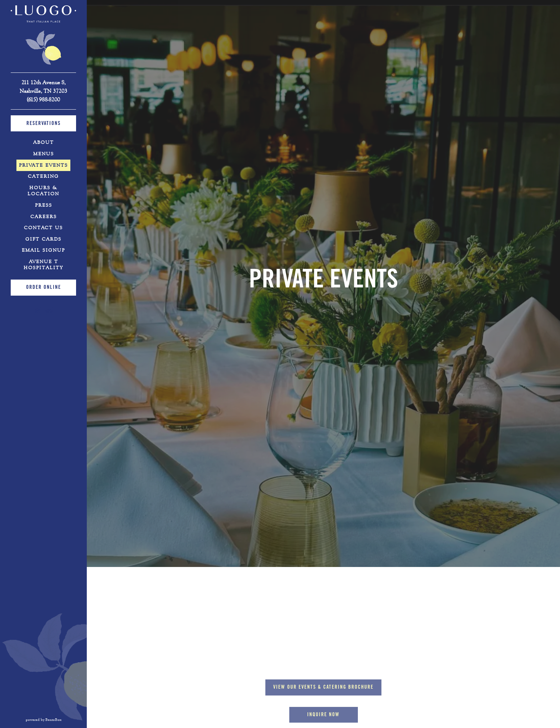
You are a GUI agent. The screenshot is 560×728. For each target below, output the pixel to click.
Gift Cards (45, 239)
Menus (44, 154)
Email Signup (43, 250)
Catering (43, 176)
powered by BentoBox (56, 719)
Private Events (43, 165)
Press (44, 205)
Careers (44, 217)
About (44, 142)
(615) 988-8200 (43, 99)
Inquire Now (323, 664)
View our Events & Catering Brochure (327, 636)
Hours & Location (43, 191)
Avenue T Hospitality (50, 265)
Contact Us (43, 228)
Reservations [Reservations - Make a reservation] (44, 124)
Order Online (44, 288)
